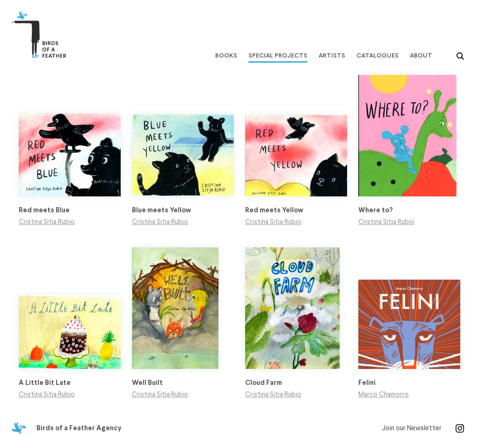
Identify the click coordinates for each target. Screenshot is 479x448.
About (421, 55)
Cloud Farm (264, 383)
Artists (332, 55)
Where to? (376, 210)
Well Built (147, 383)
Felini (367, 383)
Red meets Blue (44, 210)
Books (226, 55)
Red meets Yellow (274, 210)
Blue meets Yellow (161, 210)
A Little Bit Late (45, 383)
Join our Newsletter (412, 428)
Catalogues (377, 55)
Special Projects (278, 55)
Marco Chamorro (384, 395)
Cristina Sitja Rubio (47, 222)
